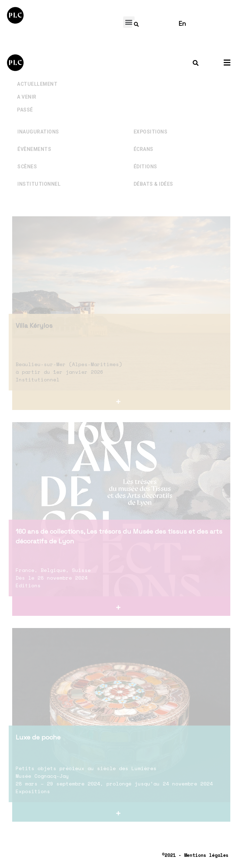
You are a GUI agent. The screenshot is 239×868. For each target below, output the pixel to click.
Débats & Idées (153, 170)
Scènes (27, 152)
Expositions (151, 117)
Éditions (145, 152)
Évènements (34, 135)
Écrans (144, 135)
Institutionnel (39, 170)
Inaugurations (38, 117)
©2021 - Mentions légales (195, 855)
